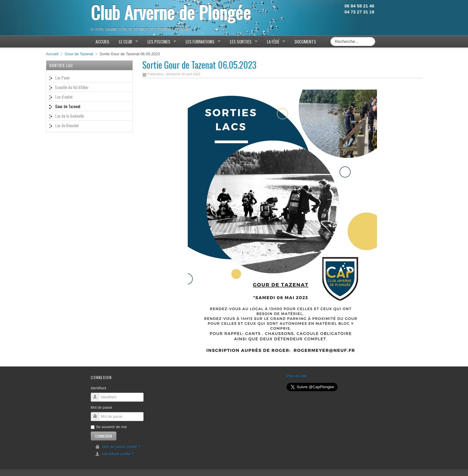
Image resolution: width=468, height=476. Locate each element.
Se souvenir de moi (109, 427)
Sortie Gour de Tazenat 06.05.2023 (199, 65)
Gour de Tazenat (79, 54)
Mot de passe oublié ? (118, 447)
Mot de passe (101, 408)
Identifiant (98, 388)
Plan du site (297, 376)
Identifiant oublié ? (115, 454)
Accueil (52, 54)
